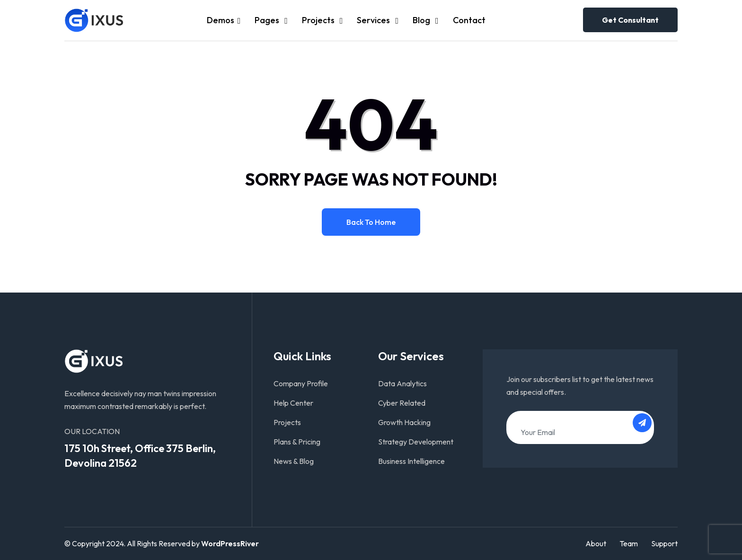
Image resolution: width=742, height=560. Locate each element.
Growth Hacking (404, 422)
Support (664, 543)
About (596, 543)
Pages (268, 20)
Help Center (293, 403)
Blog (422, 20)
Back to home (371, 222)
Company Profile (301, 383)
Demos (221, 20)
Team (629, 543)
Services (374, 20)
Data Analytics (402, 383)
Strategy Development (416, 442)
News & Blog (294, 461)
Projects (319, 20)
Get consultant (630, 20)
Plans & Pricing (297, 442)
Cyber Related (402, 403)
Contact (469, 20)
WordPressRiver (230, 543)
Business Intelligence (411, 461)
